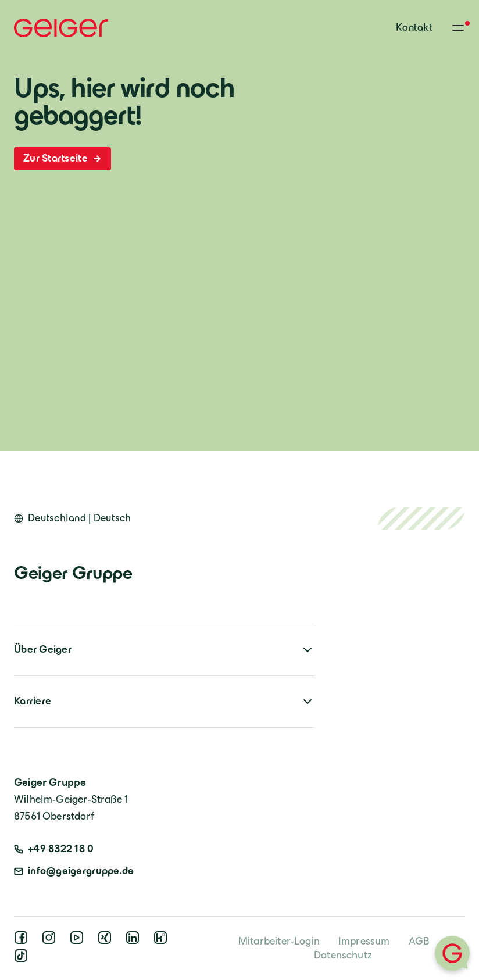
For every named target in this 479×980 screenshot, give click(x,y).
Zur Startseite (62, 158)
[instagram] (51, 941)
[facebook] (23, 941)
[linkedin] (135, 941)
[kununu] (163, 941)
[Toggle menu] (458, 28)
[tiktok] (23, 959)
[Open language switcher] (73, 518)
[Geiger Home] (61, 28)
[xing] (107, 941)
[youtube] (79, 941)
